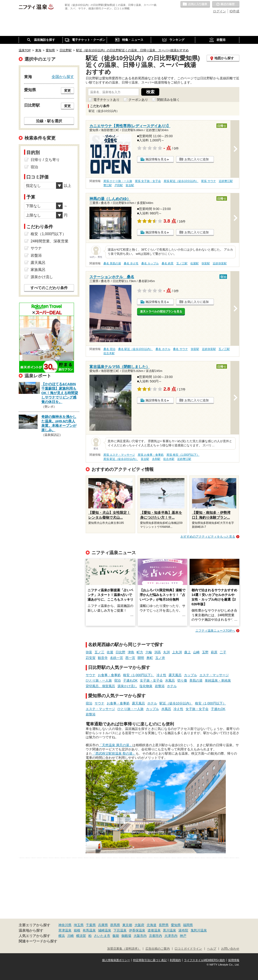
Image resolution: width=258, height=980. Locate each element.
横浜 (62, 936)
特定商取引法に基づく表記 (150, 960)
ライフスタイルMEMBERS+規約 (205, 960)
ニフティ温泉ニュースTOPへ (215, 631)
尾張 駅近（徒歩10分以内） (181, 181)
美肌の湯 (196, 680)
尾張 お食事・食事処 (151, 455)
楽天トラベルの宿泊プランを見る (161, 311)
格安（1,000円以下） (139, 675)
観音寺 (103, 658)
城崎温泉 (105, 930)
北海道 (152, 925)
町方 (140, 652)
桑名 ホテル (163, 349)
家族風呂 (38, 270)
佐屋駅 (194, 263)
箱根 (77, 930)
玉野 (205, 652)
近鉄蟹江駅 (226, 181)
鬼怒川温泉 (199, 930)
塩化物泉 (146, 686)
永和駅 (156, 459)
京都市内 (156, 936)
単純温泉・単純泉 (218, 680)
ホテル (172, 686)
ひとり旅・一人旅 (99, 680)
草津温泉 (65, 930)
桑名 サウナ (180, 349)
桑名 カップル (150, 263)
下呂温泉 (120, 930)
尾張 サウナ (208, 181)
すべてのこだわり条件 (49, 288)
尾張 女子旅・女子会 (148, 181)
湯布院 (183, 930)
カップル (191, 675)
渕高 (158, 652)
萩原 (214, 652)
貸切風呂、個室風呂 (100, 686)
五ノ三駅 (182, 263)
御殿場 (126, 936)
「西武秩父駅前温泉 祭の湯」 (114, 753)
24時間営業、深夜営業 (49, 241)
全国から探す (63, 77)
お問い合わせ (230, 949)
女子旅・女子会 (151, 680)
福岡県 (188, 925)
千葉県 (91, 925)
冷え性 (161, 675)
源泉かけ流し (127, 686)
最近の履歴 (226, 4)
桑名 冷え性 (131, 263)
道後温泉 (154, 930)
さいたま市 (102, 936)
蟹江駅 (108, 185)
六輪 (149, 652)
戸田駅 (119, 185)
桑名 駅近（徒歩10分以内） (136, 349)
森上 (187, 652)
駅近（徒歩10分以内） (176, 703)
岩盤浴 (160, 686)
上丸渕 (177, 652)
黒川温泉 (170, 930)
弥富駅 (206, 263)
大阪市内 (140, 936)
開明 (141, 658)
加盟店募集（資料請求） (124, 949)
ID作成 (234, 11)
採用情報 (234, 960)
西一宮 (130, 658)
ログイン (219, 11)
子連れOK (130, 680)
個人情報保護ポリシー (116, 960)
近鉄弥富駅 (220, 263)
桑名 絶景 (168, 263)
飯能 (116, 936)
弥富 (89, 652)
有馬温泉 (89, 930)
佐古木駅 (109, 353)
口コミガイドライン (188, 949)
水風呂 (170, 680)
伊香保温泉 (137, 930)
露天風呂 (175, 675)
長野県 (164, 925)
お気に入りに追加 (197, 159)
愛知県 (176, 925)
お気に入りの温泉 (195, 4)
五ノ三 (99, 652)
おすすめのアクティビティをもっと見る (208, 537)
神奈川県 (65, 925)
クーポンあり (138, 100)
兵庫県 (103, 925)
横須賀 (81, 936)
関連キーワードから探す (38, 941)
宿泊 (117, 680)
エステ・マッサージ (214, 675)
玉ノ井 (160, 658)
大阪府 (139, 925)
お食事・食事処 (109, 675)
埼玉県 (79, 925)
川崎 (71, 936)
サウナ (91, 675)
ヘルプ (212, 949)
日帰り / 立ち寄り (45, 160)
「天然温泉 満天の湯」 (116, 745)
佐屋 (110, 652)
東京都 (127, 925)
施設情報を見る (156, 159)
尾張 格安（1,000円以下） (183, 455)
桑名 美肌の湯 (112, 263)
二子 (223, 652)
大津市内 (171, 936)
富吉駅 (130, 185)
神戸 (183, 936)
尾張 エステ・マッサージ (119, 455)
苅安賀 (91, 658)
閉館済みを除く (168, 100)
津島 (131, 652)
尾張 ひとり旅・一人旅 (118, 181)
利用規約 (175, 960)
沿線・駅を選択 (49, 121)
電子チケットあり (106, 100)
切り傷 (182, 680)
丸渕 (166, 652)
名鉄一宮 (117, 658)
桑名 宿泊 (109, 349)
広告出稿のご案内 (158, 949)
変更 (67, 91)
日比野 (120, 652)
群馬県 (115, 925)
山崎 (196, 652)
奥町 (150, 658)
